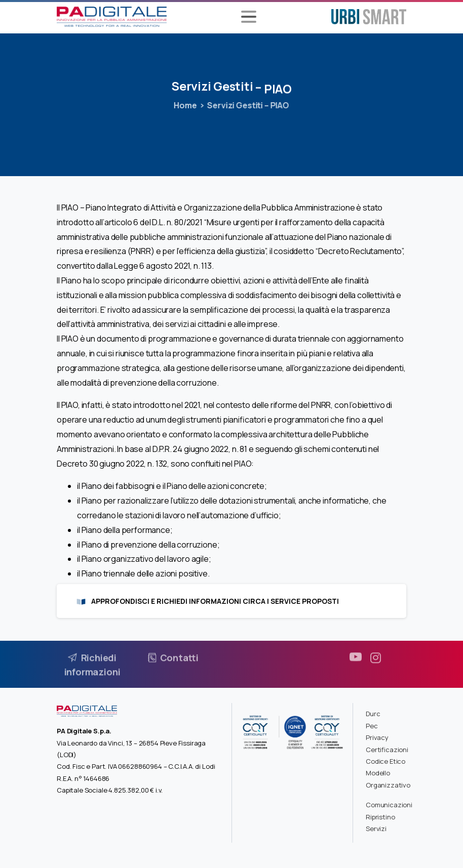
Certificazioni (387, 750)
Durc (373, 714)
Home (183, 105)
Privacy (377, 737)
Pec (372, 726)
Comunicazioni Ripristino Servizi (389, 817)
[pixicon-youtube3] (356, 661)
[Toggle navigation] (249, 17)
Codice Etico (385, 761)
